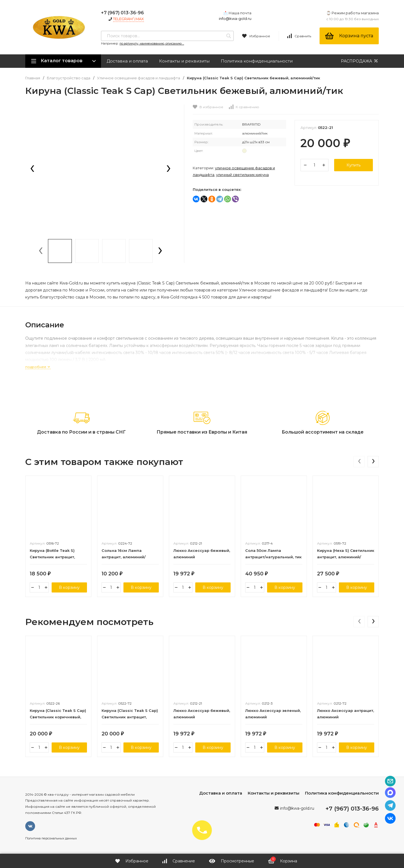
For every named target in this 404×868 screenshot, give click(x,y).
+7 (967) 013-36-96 (122, 13)
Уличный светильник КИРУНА (242, 175)
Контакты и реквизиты (184, 61)
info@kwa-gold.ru (235, 18)
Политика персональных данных (51, 838)
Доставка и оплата (127, 61)
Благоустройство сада (69, 78)
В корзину (69, 587)
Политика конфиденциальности (257, 61)
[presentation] (32, 169)
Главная (33, 78)
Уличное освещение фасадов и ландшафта (139, 78)
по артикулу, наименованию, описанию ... (152, 43)
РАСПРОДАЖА (360, 61)
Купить (353, 165)
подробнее (38, 367)
